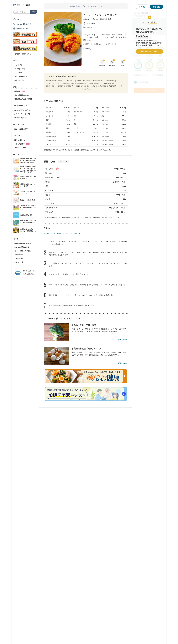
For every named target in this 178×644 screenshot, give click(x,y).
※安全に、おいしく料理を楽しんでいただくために (61, 233)
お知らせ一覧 (19, 262)
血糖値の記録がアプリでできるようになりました (87, 6)
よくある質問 (19, 258)
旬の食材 (87, 49)
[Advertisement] (89, 639)
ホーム (19, 20)
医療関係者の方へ (22, 29)
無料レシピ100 (19, 80)
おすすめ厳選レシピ (21, 76)
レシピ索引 (18, 73)
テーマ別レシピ (20, 69)
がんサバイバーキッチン (23, 114)
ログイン (142, 7)
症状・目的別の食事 (21, 129)
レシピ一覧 (18, 65)
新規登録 (156, 7)
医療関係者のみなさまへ (23, 243)
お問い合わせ (19, 254)
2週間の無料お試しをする (149, 51)
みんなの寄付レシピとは (23, 110)
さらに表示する (86, 89)
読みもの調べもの (20, 140)
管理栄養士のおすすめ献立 (23, 99)
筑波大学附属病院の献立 (23, 95)
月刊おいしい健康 (20, 148)
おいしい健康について (24, 24)
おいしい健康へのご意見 (23, 251)
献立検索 (20, 91)
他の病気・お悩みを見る (23, 54)
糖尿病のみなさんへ (21, 118)
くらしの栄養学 (22, 144)
